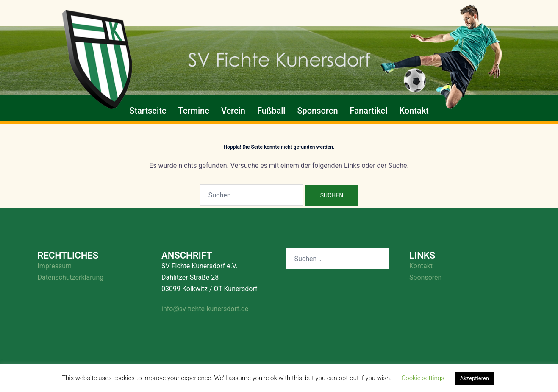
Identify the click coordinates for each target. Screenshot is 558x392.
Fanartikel (369, 111)
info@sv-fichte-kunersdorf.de (205, 309)
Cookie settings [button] (423, 378)
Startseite (148, 111)
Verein (233, 111)
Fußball (271, 111)
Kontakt (414, 111)
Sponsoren (317, 111)
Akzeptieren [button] (475, 378)
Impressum (55, 266)
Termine (194, 111)
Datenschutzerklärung (71, 277)
